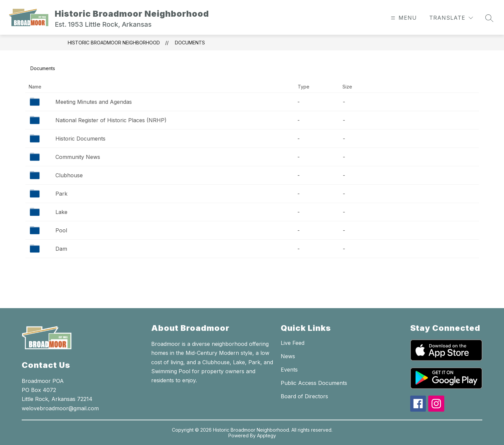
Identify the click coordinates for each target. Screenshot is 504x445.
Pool (61, 230)
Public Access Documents (314, 383)
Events (289, 370)
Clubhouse (69, 175)
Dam (61, 249)
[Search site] (489, 18)
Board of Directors (304, 396)
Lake (61, 212)
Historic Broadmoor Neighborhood (114, 43)
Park (61, 194)
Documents (190, 43)
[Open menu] (403, 18)
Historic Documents (80, 139)
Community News (78, 157)
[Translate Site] (451, 18)
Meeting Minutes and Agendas (94, 102)
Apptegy (267, 435)
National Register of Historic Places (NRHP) (111, 120)
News (288, 356)
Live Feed (293, 343)
